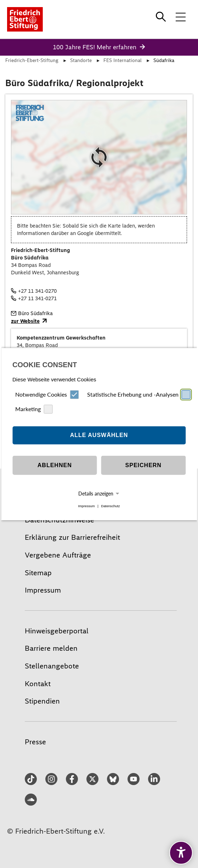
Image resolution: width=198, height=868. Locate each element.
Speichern (143, 465)
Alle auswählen (99, 435)
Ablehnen (55, 465)
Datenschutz (110, 506)
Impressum (86, 506)
